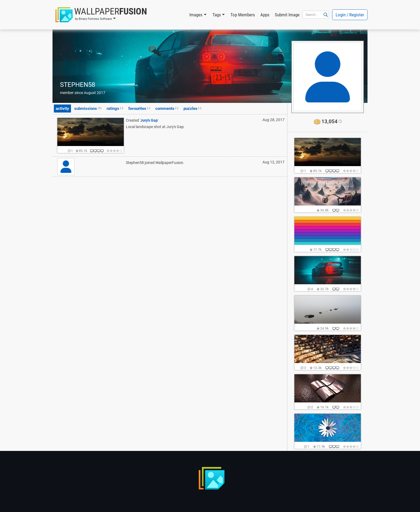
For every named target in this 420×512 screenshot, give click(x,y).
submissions (88, 108)
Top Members (243, 15)
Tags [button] (217, 15)
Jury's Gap (149, 120)
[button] (101, 15)
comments (167, 108)
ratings (115, 108)
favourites (139, 108)
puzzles (192, 108)
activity (62, 109)
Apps (265, 15)
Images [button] (196, 15)
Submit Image (287, 15)
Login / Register (350, 15)
